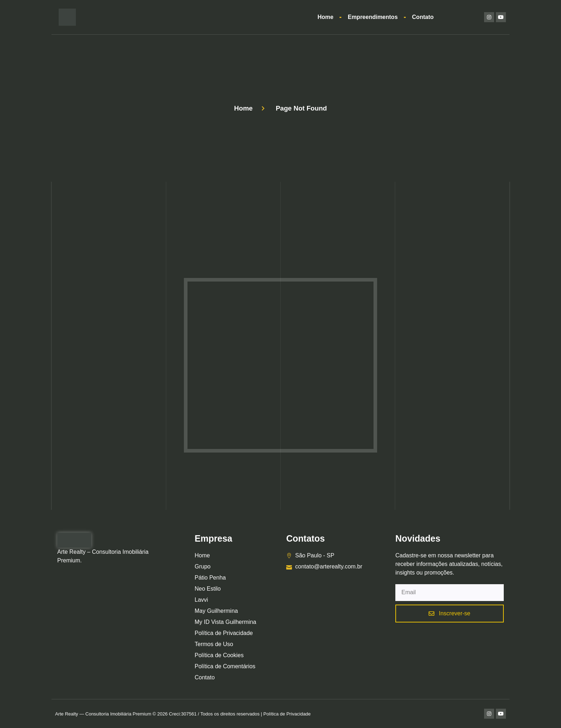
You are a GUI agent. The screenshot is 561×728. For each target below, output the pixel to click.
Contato (423, 17)
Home (326, 17)
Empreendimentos (373, 17)
